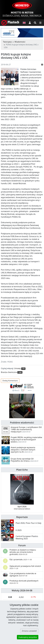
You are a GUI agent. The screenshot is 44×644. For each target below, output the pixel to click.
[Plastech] (10, 23)
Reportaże (22, 517)
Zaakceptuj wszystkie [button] (28, 637)
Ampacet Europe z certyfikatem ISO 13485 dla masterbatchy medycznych (26, 429)
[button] (30, 23)
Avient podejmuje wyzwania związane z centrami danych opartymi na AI (23, 450)
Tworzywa (7, 42)
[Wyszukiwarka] (35, 23)
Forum (22, 545)
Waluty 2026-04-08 (22, 590)
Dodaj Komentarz (10, 381)
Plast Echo (22, 470)
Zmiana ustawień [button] (29, 631)
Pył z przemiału (21, 559)
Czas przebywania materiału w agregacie (23, 575)
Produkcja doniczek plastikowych (24, 582)
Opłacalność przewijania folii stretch (25, 567)
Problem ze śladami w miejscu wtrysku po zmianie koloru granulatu (23, 552)
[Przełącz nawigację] (40, 23)
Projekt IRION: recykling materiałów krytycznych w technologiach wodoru (26, 440)
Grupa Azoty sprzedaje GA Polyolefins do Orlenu (22, 460)
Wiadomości (20, 42)
